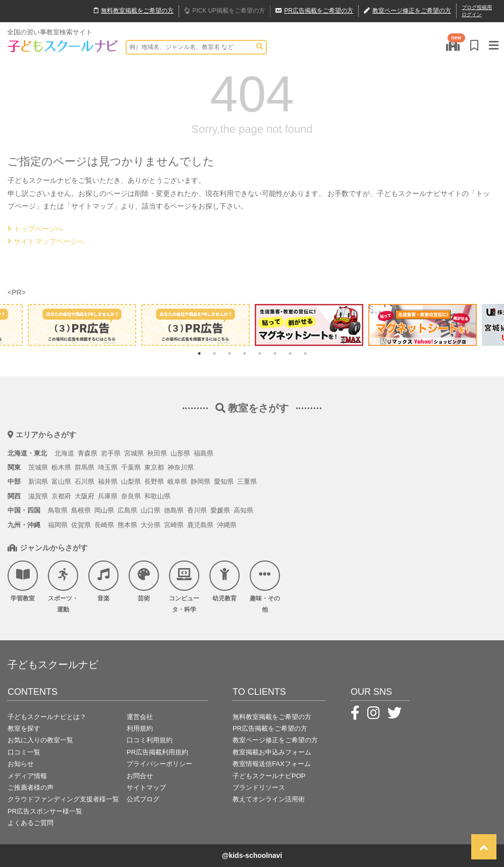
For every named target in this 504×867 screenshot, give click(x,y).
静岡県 (201, 481)
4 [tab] (245, 353)
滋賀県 (38, 496)
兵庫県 (108, 496)
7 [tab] (290, 353)
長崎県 (104, 525)
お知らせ (21, 764)
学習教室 (23, 581)
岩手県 (111, 453)
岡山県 (104, 510)
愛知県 (224, 481)
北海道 (64, 453)
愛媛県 (220, 510)
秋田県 (157, 453)
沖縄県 (227, 525)
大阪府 (85, 496)
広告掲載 (314, 11)
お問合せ (140, 776)
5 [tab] (260, 353)
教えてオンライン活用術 (269, 799)
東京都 (154, 467)
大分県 (151, 525)
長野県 (154, 481)
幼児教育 (225, 581)
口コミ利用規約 (150, 740)
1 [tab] (199, 353)
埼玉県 (108, 467)
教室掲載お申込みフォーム (272, 752)
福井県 (108, 481)
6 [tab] (275, 353)
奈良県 (131, 496)
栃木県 (61, 467)
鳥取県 (58, 510)
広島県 (127, 510)
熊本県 (127, 525)
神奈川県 (181, 467)
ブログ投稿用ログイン (477, 11)
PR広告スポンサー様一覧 (45, 811)
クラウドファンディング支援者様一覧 (63, 799)
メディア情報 (27, 776)
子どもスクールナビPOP (269, 776)
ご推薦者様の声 (31, 787)
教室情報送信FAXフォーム (272, 764)
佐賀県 (81, 525)
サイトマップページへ (46, 241)
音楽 (103, 581)
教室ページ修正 (407, 11)
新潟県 (38, 481)
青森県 (88, 453)
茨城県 (38, 467)
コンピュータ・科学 (184, 587)
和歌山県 (157, 496)
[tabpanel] (309, 325)
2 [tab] (214, 353)
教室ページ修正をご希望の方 (275, 740)
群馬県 (85, 467)
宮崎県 (174, 525)
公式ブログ (143, 799)
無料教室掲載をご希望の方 (272, 717)
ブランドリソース (259, 787)
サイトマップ (146, 787)
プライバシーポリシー (159, 764)
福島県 (204, 453)
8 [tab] (305, 353)
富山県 (61, 481)
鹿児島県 (200, 525)
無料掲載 (134, 11)
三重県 (247, 481)
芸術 (144, 581)
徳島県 (174, 510)
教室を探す (24, 728)
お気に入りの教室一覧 (40, 740)
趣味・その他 (265, 587)
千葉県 (131, 467)
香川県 (197, 510)
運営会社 (140, 717)
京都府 (61, 496)
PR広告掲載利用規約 (157, 752)
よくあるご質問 (31, 823)
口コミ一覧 (24, 752)
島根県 (81, 510)
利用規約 (140, 728)
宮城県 (134, 453)
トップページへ (35, 229)
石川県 (85, 481)
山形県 (180, 453)
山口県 (151, 510)
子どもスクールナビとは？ (47, 717)
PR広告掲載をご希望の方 (270, 728)
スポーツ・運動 (63, 587)
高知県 (243, 510)
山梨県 (131, 481)
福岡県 (58, 525)
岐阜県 (177, 481)
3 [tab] (230, 353)
